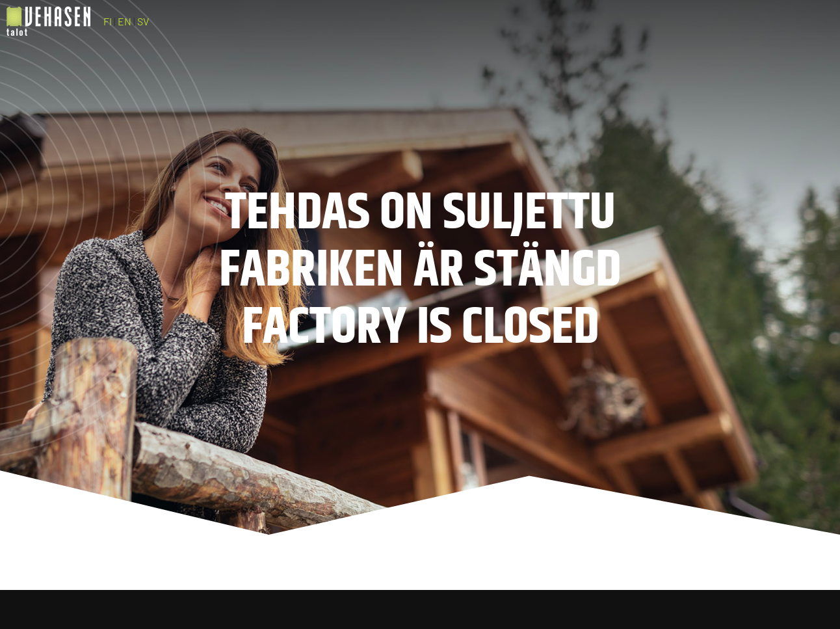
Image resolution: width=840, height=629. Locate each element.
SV (143, 21)
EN (125, 21)
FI (108, 21)
